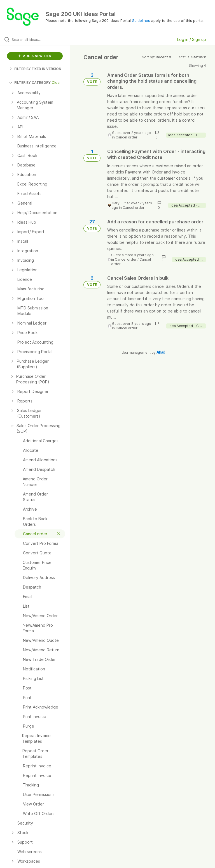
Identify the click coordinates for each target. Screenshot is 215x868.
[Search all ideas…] (38, 40)
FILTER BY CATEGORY (30, 83)
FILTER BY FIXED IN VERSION (35, 69)
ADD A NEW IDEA (35, 56)
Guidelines (141, 20)
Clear (56, 83)
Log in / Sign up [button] (192, 39)
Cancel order (127, 137)
